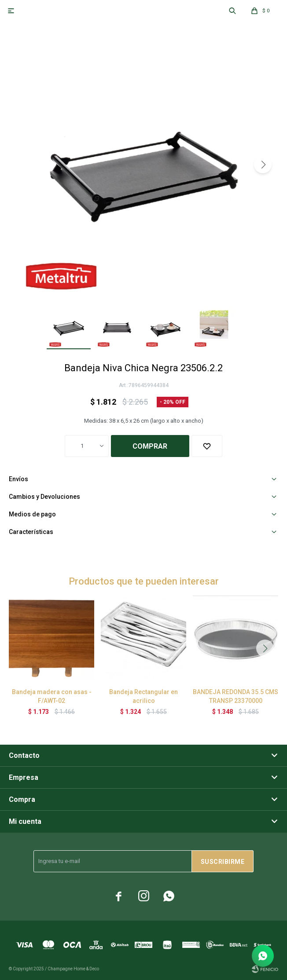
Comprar (150, 446)
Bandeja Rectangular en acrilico (143, 696)
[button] (263, 165)
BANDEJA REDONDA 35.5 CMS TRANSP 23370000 (235, 696)
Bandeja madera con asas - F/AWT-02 (52, 696)
